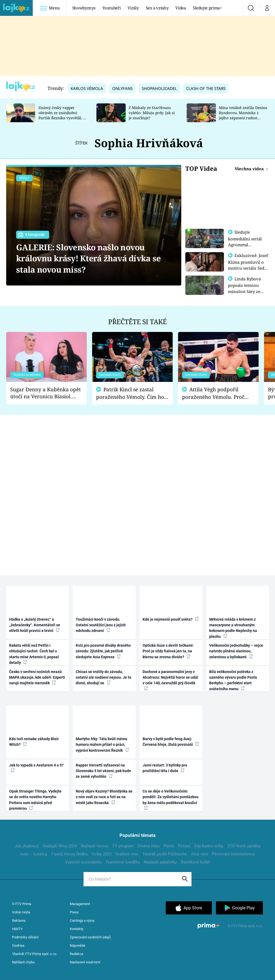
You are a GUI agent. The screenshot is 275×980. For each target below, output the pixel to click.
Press (74, 912)
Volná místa (21, 912)
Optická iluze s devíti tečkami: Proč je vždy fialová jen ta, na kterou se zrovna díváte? (168, 651)
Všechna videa (250, 169)
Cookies (18, 945)
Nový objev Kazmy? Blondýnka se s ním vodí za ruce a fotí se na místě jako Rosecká (104, 797)
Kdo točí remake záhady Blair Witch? (34, 742)
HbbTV (17, 929)
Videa (180, 8)
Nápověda (77, 945)
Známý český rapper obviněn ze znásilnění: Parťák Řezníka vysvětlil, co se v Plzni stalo (63, 115)
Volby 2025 (102, 854)
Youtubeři (111, 8)
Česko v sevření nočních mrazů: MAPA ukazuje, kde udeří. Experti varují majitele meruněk (37, 677)
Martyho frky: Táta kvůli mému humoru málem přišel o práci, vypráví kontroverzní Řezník (102, 745)
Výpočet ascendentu (83, 862)
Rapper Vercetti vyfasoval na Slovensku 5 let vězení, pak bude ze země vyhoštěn (103, 771)
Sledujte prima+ (207, 8)
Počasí (184, 846)
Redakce (77, 954)
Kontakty (77, 929)
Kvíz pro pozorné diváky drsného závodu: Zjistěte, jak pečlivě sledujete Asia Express (103, 651)
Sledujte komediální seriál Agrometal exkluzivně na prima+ (245, 244)
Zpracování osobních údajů (90, 937)
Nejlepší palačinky (160, 862)
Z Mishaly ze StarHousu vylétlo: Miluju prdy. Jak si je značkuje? (152, 113)
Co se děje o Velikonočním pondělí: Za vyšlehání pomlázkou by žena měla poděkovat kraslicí (171, 799)
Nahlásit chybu (23, 962)
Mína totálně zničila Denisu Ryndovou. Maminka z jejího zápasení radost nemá (243, 115)
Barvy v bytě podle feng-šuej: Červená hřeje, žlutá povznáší (171, 742)
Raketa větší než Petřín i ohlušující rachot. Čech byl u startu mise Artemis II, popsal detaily (34, 654)
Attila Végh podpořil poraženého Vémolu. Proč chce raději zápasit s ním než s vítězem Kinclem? (217, 393)
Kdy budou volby (209, 846)
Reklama (19, 921)
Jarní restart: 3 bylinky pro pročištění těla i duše (165, 768)
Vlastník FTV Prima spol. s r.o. (35, 954)
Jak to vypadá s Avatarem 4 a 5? (36, 768)
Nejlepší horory (95, 846)
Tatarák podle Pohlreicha (165, 854)
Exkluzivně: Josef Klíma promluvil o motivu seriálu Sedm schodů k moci (248, 265)
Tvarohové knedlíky (123, 862)
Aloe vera (199, 854)
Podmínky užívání (25, 937)
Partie (169, 846)
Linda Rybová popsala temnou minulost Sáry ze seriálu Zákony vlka (247, 290)
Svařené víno (127, 854)
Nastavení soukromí (85, 962)
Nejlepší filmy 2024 (60, 846)
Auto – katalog (34, 854)
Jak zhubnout (27, 846)
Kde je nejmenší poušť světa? (171, 619)
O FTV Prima (22, 904)
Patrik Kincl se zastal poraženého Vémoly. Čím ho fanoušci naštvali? (130, 393)
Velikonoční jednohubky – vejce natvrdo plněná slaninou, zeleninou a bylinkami (236, 651)
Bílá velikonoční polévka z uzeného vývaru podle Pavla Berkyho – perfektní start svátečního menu (233, 680)
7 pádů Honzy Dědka (69, 854)
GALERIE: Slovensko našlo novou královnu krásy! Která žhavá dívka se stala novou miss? (88, 258)
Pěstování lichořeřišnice (234, 854)
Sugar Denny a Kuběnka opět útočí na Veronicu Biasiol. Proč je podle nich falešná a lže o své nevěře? (46, 393)
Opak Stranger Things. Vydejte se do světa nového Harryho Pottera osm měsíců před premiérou (35, 800)
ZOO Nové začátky (244, 846)
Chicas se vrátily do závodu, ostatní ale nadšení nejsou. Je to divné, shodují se (104, 677)
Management (80, 904)
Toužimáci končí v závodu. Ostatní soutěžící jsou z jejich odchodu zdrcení (101, 625)
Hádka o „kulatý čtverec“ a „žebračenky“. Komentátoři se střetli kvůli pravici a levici (35, 625)
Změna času (149, 846)
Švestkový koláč (195, 862)
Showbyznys (84, 8)
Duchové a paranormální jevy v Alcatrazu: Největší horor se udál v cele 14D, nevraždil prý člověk (170, 680)
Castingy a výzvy (82, 921)
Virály (133, 8)
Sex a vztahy (157, 8)
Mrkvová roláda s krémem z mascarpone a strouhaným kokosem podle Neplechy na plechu (233, 628)
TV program (123, 846)
